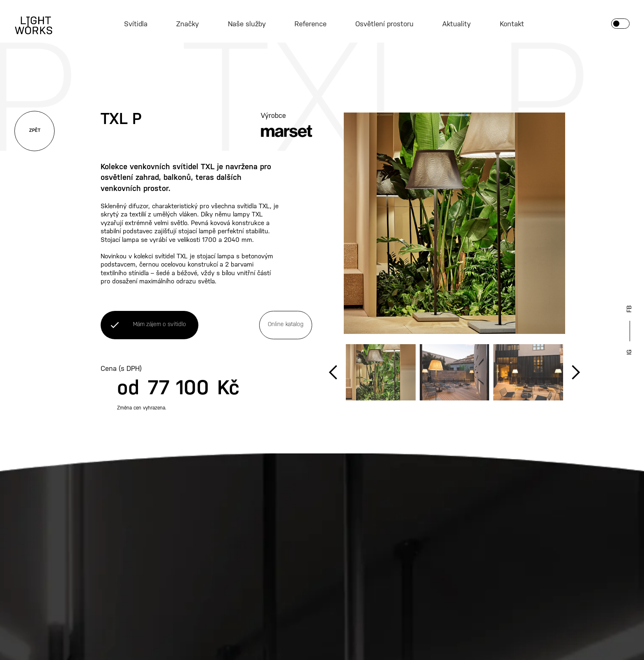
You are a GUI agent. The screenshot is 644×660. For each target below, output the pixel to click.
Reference (310, 24)
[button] (333, 372)
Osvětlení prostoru (384, 24)
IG (630, 352)
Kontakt (512, 24)
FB (630, 309)
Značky (187, 24)
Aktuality (457, 24)
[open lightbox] (454, 223)
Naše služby (247, 24)
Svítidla (136, 24)
